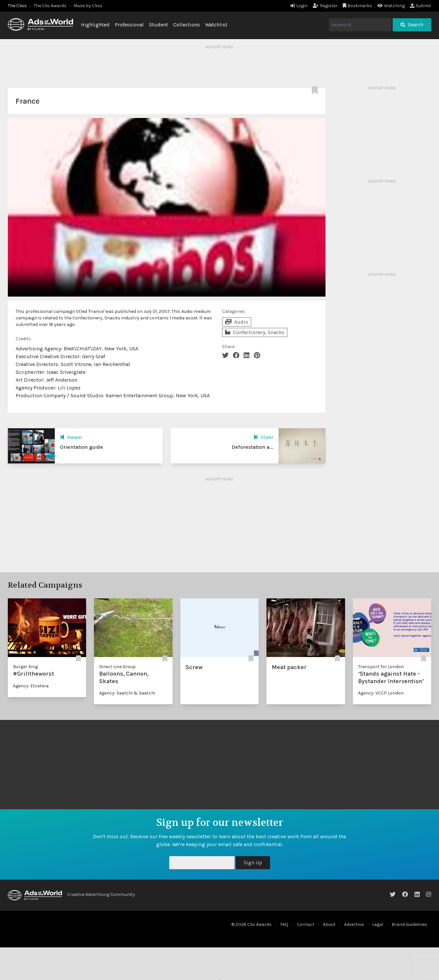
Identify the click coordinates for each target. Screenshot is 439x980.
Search (412, 25)
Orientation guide (82, 447)
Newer (71, 437)
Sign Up (253, 863)
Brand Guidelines (409, 924)
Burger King (25, 667)
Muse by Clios (88, 6)
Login (299, 6)
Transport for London (381, 667)
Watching (391, 6)
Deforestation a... (252, 447)
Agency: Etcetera (31, 686)
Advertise (354, 924)
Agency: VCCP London (381, 693)
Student (159, 25)
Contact (306, 924)
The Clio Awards (50, 6)
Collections (187, 25)
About (329, 924)
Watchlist (216, 25)
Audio (237, 322)
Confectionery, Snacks (255, 332)
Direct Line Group (117, 667)
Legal (378, 924)
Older (263, 437)
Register (325, 6)
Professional (129, 25)
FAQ (284, 924)
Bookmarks (358, 6)
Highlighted (95, 25)
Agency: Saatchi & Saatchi (127, 693)
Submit (421, 6)
